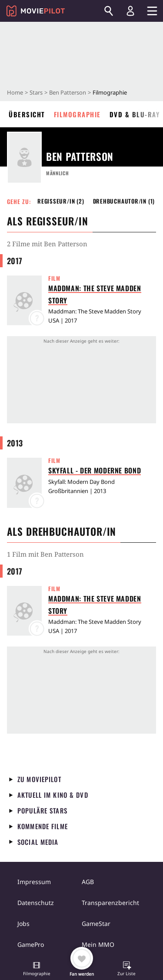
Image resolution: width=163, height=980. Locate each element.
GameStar (96, 924)
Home (15, 92)
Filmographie (77, 114)
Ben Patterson (68, 92)
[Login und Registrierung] (130, 11)
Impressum (34, 882)
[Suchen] (109, 11)
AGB (88, 882)
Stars (36, 92)
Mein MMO (98, 944)
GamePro (31, 944)
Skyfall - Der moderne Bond (95, 470)
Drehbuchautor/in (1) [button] (124, 201)
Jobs (23, 924)
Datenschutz (36, 903)
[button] (37, 970)
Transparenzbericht (110, 903)
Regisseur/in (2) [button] (61, 201)
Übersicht (27, 114)
